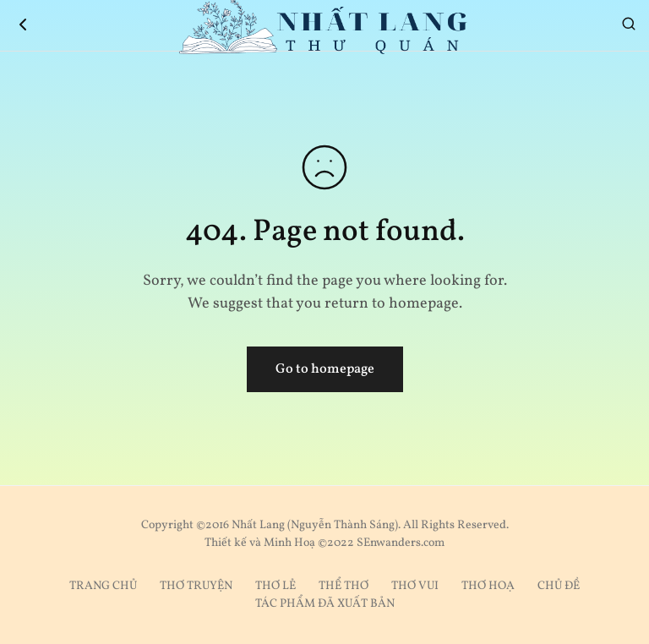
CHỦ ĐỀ (559, 586)
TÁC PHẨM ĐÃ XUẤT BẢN (325, 604)
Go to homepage (325, 369)
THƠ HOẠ (488, 586)
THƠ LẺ (275, 586)
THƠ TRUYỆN (196, 586)
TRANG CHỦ (103, 586)
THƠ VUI (415, 586)
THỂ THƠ (344, 586)
